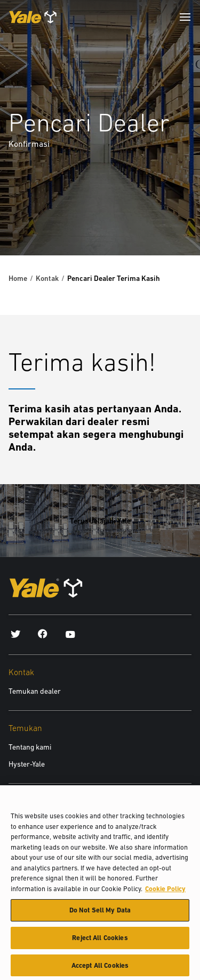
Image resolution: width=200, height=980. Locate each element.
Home (18, 278)
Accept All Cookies (100, 969)
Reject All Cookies (100, 941)
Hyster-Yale (27, 764)
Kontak (47, 278)
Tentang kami (30, 747)
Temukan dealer (35, 691)
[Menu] (185, 17)
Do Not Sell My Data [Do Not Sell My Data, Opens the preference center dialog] (100, 913)
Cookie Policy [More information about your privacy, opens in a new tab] (165, 892)
